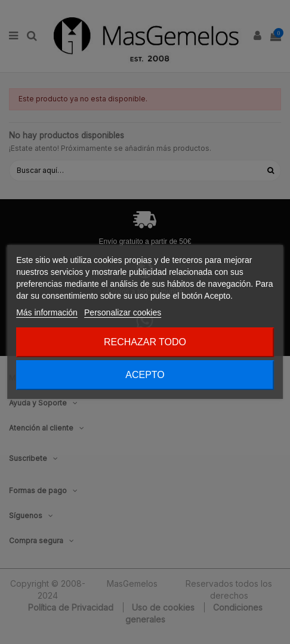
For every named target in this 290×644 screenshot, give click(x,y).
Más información (47, 312)
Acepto (145, 375)
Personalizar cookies (123, 312)
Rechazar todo (145, 342)
